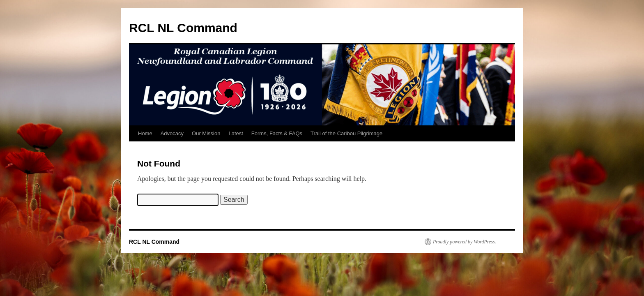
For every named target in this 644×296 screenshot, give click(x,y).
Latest (236, 133)
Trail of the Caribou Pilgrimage (346, 133)
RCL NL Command (183, 28)
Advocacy (172, 133)
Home (145, 133)
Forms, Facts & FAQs (277, 133)
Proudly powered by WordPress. (465, 242)
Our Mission (206, 133)
